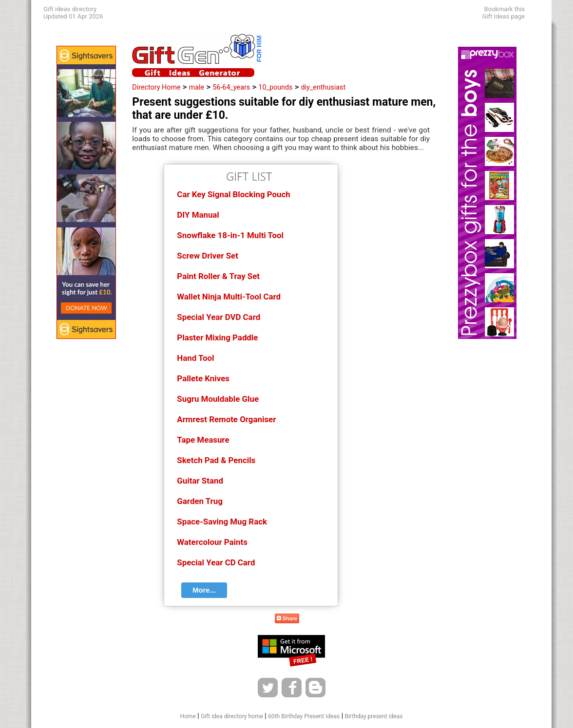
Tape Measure (203, 440)
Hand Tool (195, 358)
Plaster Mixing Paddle (217, 337)
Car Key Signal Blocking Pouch (233, 194)
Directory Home (156, 87)
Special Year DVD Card (219, 317)
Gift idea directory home (232, 716)
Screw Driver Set (208, 256)
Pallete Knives (203, 378)
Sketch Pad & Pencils (216, 460)
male (197, 87)
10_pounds (275, 87)
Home (188, 716)
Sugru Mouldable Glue (218, 399)
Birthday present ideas (373, 716)
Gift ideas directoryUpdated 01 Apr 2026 (73, 13)
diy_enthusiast (324, 87)
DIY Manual (198, 215)
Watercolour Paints (212, 542)
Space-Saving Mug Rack (222, 522)
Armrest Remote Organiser (226, 419)
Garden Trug (200, 501)
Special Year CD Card (216, 562)
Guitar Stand (200, 481)
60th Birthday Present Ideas (304, 716)
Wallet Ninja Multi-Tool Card (229, 297)
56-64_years (231, 87)
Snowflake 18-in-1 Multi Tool (230, 235)
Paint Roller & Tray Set (218, 276)
